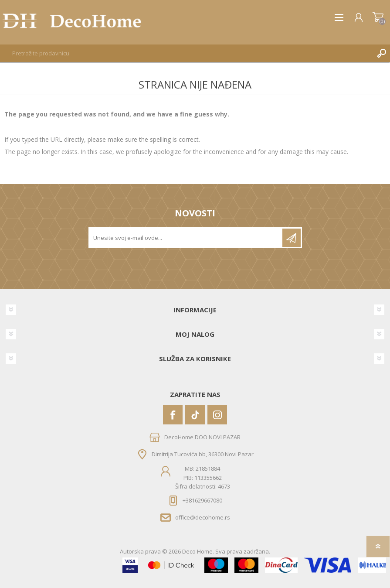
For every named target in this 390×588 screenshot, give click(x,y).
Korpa (378, 17)
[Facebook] (173, 415)
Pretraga (381, 53)
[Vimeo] (195, 415)
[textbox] (186, 53)
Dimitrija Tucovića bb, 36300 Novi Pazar (203, 454)
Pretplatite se (292, 238)
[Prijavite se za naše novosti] (186, 238)
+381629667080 (202, 500)
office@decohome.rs (203, 517)
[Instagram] (217, 415)
